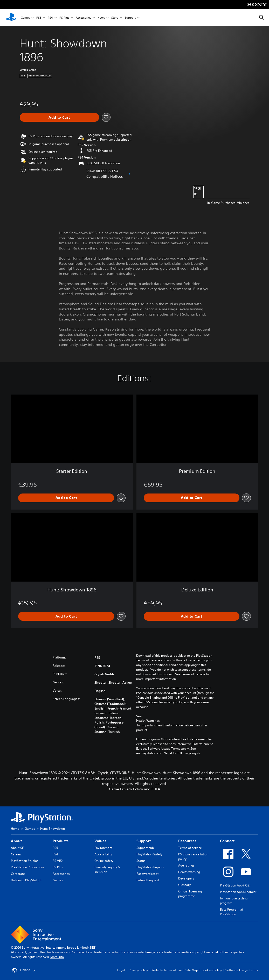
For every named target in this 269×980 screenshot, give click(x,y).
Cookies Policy (212, 970)
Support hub (145, 848)
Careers (16, 854)
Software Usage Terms (242, 970)
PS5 (39, 18)
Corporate (18, 874)
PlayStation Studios (25, 861)
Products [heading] (61, 841)
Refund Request (148, 880)
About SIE (18, 848)
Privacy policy (138, 970)
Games (25, 18)
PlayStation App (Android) (238, 892)
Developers (186, 878)
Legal (121, 970)
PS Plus (64, 18)
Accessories (83, 18)
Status (141, 861)
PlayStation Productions (28, 867)
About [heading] (16, 841)
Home (15, 829)
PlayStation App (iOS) (235, 885)
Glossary (184, 885)
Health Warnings (148, 721)
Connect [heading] (227, 841)
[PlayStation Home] (11, 18)
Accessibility (103, 854)
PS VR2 (58, 861)
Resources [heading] (187, 841)
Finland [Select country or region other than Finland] (24, 970)
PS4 (50, 18)
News (101, 18)
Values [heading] (100, 841)
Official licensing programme (190, 894)
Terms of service (190, 848)
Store (115, 18)
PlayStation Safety (149, 854)
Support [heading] (144, 841)
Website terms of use (167, 970)
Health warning (189, 872)
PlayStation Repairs (150, 867)
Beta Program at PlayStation (232, 912)
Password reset (147, 874)
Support (130, 18)
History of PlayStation (26, 880)
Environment (103, 848)
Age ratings (186, 865)
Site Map (192, 970)
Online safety (104, 861)
